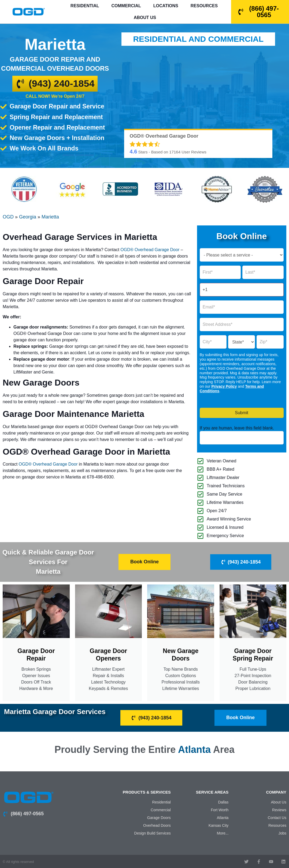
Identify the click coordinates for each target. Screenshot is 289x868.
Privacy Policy (224, 386)
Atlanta (194, 749)
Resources (204, 6)
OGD (8, 217)
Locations (166, 6)
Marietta (50, 217)
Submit (242, 413)
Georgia (28, 217)
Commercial (126, 6)
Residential (85, 6)
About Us (145, 18)
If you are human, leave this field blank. (237, 428)
